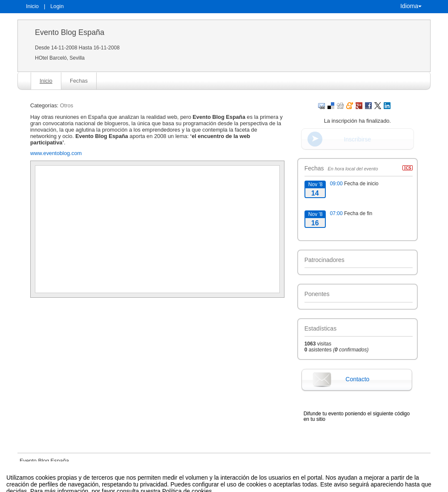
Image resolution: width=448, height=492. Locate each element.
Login (57, 6)
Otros (67, 105)
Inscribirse (357, 139)
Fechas (79, 81)
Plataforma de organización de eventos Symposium (228, 485)
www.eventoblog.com (56, 153)
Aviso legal (135, 485)
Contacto (357, 379)
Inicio (32, 6)
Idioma (411, 6)
